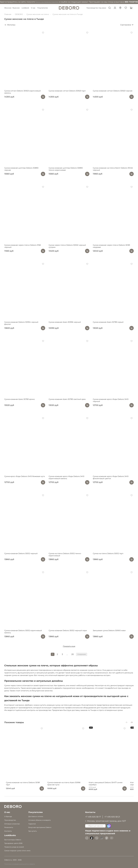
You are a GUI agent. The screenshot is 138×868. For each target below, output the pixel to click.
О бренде (8, 816)
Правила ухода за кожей (14, 847)
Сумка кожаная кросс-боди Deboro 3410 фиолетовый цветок (111, 477)
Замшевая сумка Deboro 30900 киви (109, 631)
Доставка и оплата (36, 816)
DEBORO (19, 14)
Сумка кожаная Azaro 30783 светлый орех (67, 399)
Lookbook (25, 8)
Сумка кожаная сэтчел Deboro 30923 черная (113, 91)
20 (73, 654)
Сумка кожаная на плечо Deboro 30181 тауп (24, 787)
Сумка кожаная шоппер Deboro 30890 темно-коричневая (66, 169)
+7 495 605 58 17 (93, 817)
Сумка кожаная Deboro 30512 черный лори (68, 631)
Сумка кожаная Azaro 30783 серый (108, 322)
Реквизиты (9, 827)
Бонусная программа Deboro (40, 827)
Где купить (33, 831)
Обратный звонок (95, 826)
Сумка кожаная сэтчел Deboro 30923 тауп (67, 91)
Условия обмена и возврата (39, 820)
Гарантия (32, 824)
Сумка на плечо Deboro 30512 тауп (108, 553)
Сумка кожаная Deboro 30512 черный (21, 553)
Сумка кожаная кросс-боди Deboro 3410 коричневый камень (66, 477)
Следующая (82, 654)
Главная (8, 14)
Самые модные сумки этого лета (17, 851)
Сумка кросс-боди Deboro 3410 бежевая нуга (24, 476)
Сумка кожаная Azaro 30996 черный (65, 322)
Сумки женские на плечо (38, 14)
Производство (10, 820)
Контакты (8, 831)
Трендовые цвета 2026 (13, 843)
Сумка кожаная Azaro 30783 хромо (20, 399)
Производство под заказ (96, 8)
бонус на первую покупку (27, 2)
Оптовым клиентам (12, 824)
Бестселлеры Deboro (13, 840)
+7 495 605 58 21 (112, 817)
